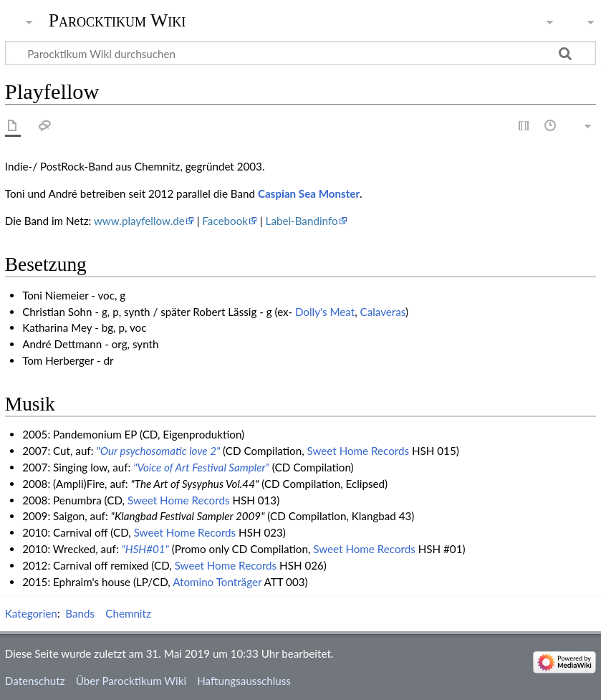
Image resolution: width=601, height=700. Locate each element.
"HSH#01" (145, 549)
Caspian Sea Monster (309, 193)
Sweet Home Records (359, 451)
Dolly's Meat (325, 312)
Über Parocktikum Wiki (131, 681)
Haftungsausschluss (244, 681)
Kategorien (31, 613)
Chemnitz (128, 613)
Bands (80, 613)
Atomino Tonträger (217, 582)
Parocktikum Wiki (117, 19)
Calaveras (383, 312)
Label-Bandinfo (302, 221)
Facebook (225, 221)
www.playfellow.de (139, 221)
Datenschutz (35, 681)
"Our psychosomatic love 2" (158, 451)
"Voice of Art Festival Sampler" (201, 467)
